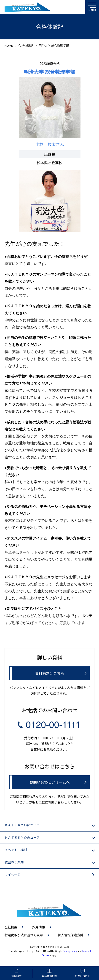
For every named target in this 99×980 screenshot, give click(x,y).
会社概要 (11, 927)
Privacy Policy (70, 951)
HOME (9, 45)
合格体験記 (26, 45)
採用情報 (39, 927)
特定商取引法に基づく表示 (24, 935)
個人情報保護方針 (71, 935)
